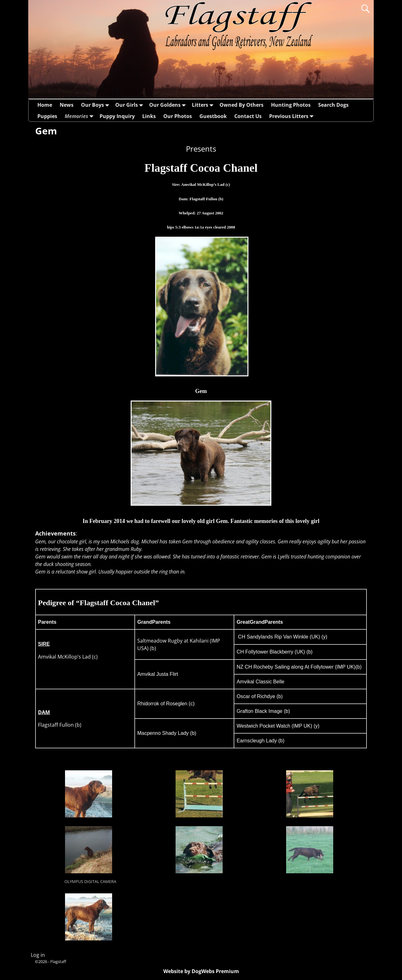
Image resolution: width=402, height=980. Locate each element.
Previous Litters (293, 116)
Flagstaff (58, 961)
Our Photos (178, 116)
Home (45, 105)
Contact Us (248, 116)
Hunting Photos (291, 105)
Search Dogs (333, 105)
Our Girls (130, 105)
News (67, 105)
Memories (80, 116)
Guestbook (213, 116)
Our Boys (96, 105)
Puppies (47, 116)
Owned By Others (242, 105)
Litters (204, 105)
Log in (38, 955)
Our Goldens (169, 105)
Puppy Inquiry (117, 116)
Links (149, 116)
